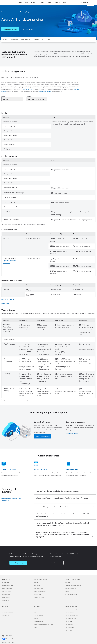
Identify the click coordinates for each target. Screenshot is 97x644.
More (65, 3)
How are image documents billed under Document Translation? (58, 491)
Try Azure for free (28, 29)
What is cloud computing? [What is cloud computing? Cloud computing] (71, 609)
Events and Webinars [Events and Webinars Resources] (39, 621)
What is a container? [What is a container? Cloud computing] (70, 627)
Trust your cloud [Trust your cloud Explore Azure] (6, 594)
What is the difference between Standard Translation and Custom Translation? (63, 498)
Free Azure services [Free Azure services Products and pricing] (38, 588)
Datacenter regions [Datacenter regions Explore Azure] (7, 591)
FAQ (43, 40)
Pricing (50, 3)
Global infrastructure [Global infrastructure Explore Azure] (7, 588)
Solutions (42, 3)
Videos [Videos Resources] (35, 627)
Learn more (6, 263)
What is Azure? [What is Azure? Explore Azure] (6, 582)
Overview (5, 40)
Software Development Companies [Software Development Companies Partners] (10, 609)
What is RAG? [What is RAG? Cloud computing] (69, 630)
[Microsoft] (9, 3)
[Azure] (20, 3)
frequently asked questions (45, 91)
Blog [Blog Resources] (35, 612)
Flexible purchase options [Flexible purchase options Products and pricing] (40, 591)
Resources (36, 40)
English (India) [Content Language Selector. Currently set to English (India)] (8, 636)
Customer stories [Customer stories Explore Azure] (6, 600)
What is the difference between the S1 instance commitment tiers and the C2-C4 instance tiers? (63, 515)
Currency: (28, 96)
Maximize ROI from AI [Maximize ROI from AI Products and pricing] (39, 597)
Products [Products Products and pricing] (36, 582)
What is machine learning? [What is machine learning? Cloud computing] (72, 615)
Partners (57, 3)
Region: (4, 96)
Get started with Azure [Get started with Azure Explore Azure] (8, 585)
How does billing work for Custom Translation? (52, 507)
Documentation (72, 469)
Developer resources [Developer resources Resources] (39, 615)
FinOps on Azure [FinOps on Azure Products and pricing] (38, 594)
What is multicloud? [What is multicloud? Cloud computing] (70, 612)
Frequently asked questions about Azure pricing (11, 500)
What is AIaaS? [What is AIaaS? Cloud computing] (69, 621)
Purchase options (26, 40)
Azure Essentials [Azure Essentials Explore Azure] (6, 597)
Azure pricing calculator (27, 89)
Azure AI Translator (9, 469)
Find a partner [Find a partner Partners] (5, 615)
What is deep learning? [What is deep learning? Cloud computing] (71, 618)
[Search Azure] (92, 2)
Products (33, 3)
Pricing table (14, 40)
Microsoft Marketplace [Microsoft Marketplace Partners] (7, 612)
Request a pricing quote (10, 29)
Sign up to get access (10, 260)
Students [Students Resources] (36, 618)
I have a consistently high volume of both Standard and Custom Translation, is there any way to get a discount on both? (63, 524)
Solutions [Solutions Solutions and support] (68, 582)
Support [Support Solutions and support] (67, 591)
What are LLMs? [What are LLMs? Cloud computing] (69, 624)
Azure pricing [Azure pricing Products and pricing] (37, 585)
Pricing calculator (40, 469)
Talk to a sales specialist (42, 436)
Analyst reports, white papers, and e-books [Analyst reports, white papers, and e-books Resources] (44, 624)
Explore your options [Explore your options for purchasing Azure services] (72, 433)
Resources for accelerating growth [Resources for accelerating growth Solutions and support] (73, 585)
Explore (26, 3)
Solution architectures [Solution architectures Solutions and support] (71, 588)
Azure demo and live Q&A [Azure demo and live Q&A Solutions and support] (71, 594)
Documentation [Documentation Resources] (37, 609)
